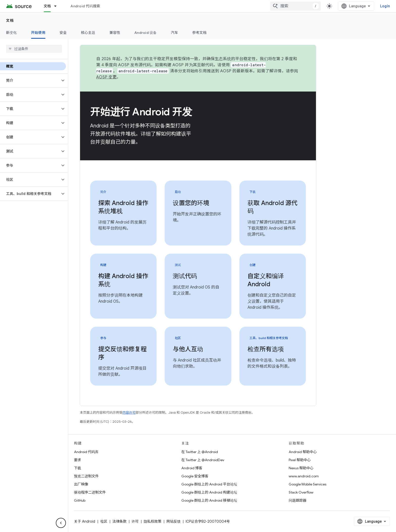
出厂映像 (81, 484)
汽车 (175, 33)
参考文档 (199, 33)
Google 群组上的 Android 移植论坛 (209, 500)
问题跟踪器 (298, 500)
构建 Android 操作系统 (123, 280)
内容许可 (129, 413)
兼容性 (115, 33)
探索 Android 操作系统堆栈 (123, 207)
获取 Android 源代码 (273, 207)
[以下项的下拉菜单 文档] (58, 6)
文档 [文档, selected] (47, 6)
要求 (78, 460)
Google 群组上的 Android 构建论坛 (209, 492)
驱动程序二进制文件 (90, 492)
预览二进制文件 (86, 476)
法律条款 (119, 521)
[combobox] (295, 6)
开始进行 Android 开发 (141, 112)
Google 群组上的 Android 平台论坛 (209, 484)
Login (385, 6)
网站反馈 (174, 521)
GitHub (80, 500)
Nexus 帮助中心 (301, 468)
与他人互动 (188, 349)
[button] (30, 80)
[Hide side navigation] (61, 523)
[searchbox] (34, 49)
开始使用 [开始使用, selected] (38, 33)
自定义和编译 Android (266, 280)
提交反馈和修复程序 (122, 353)
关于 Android (85, 521)
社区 (104, 521)
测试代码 (185, 276)
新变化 (11, 33)
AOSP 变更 (106, 77)
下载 (78, 468)
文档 (10, 20)
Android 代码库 (86, 452)
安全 (63, 33)
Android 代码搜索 (85, 6)
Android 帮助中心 (303, 452)
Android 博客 (192, 468)
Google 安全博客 (195, 476)
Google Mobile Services (307, 484)
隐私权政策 (153, 521)
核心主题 (88, 33)
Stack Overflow (301, 492)
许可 (135, 521)
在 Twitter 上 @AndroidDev (203, 460)
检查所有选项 (266, 349)
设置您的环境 (191, 203)
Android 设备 (146, 33)
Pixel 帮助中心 (300, 460)
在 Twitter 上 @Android (200, 452)
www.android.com (304, 476)
